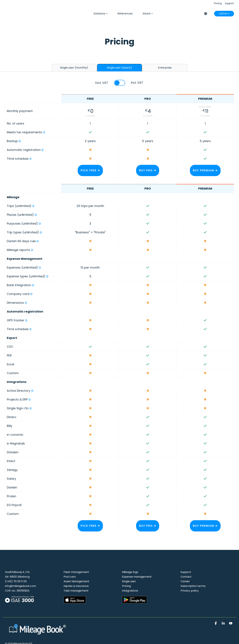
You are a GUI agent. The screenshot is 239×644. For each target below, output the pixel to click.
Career (185, 581)
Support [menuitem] (229, 3)
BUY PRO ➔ (148, 170)
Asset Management (76, 581)
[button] (216, 623)
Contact (186, 577)
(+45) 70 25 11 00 (16, 581)
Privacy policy (190, 591)
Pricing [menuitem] (218, 3)
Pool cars (70, 577)
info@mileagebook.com (20, 586)
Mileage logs (130, 572)
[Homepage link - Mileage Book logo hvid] (38, 635)
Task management (76, 591)
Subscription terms (193, 586)
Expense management (137, 577)
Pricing (126, 586)
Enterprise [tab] (165, 68)
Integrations (130, 591)
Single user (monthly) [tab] (74, 68)
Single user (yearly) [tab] (119, 68)
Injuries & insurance (76, 586)
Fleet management (76, 572)
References (125, 14)
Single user (129, 581)
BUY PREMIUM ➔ (205, 170)
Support (186, 572)
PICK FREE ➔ (90, 170)
